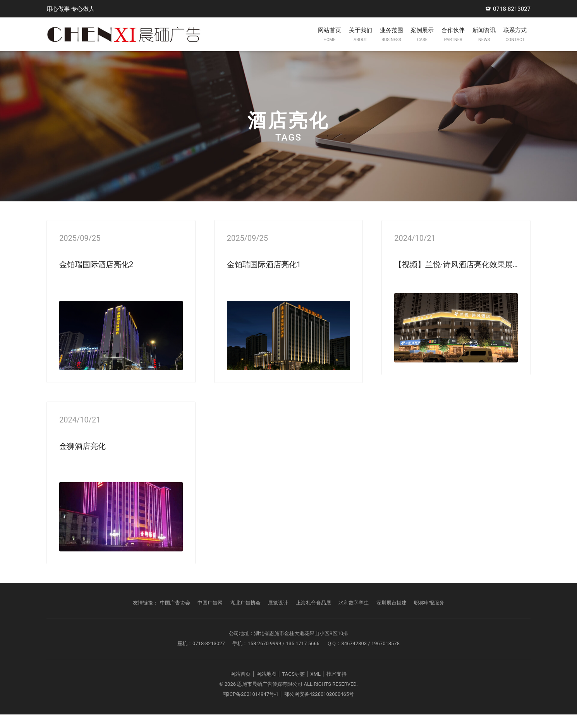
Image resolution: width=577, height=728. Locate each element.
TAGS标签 (294, 688)
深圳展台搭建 (392, 616)
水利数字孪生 (354, 616)
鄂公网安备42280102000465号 (319, 708)
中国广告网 (210, 616)
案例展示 (390, 42)
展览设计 (278, 616)
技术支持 (337, 688)
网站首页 (269, 42)
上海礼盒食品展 (313, 616)
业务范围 (349, 42)
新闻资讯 (470, 42)
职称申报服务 (429, 616)
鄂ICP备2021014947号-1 (251, 708)
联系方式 (510, 42)
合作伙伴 (430, 42)
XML (315, 688)
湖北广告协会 (246, 616)
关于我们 (309, 42)
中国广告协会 (175, 616)
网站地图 (266, 688)
